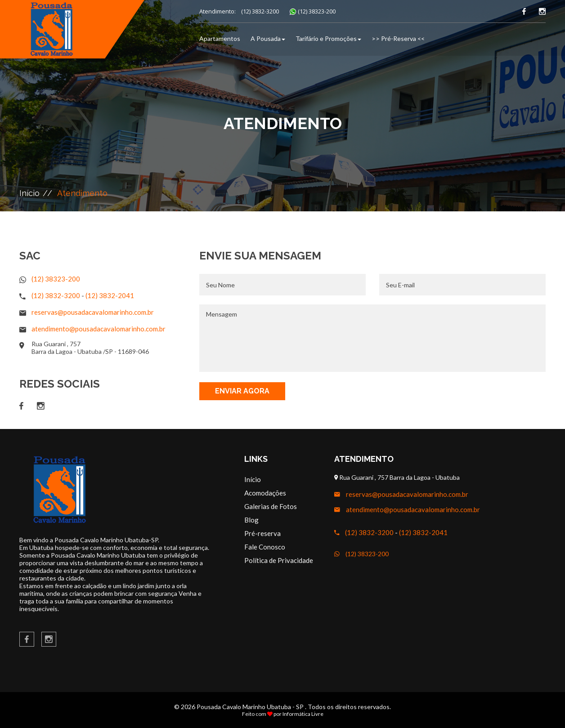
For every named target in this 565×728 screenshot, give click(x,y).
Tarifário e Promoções (328, 38)
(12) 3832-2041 (110, 295)
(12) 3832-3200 (260, 11)
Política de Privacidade (279, 560)
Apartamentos (220, 38)
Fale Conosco (265, 547)
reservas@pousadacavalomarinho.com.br (93, 312)
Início (29, 193)
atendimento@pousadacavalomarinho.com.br (99, 329)
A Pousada (268, 38)
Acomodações (265, 493)
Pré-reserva (262, 533)
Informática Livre (303, 714)
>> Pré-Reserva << (398, 38)
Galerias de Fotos (271, 506)
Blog (251, 520)
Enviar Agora (242, 391)
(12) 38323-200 (317, 11)
